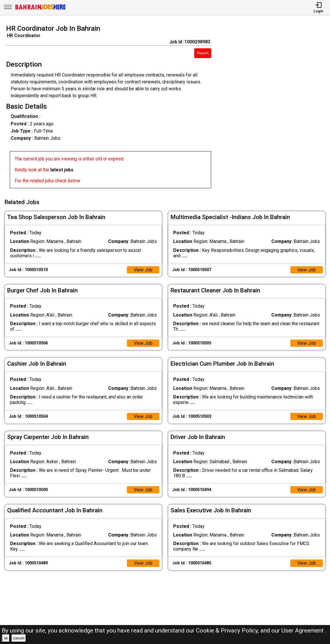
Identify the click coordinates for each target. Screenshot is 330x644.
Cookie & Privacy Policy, (228, 630)
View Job (143, 269)
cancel (19, 638)
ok (6, 638)
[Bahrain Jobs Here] (41, 9)
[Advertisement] (275, 108)
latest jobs (62, 170)
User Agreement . (304, 630)
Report (203, 53)
